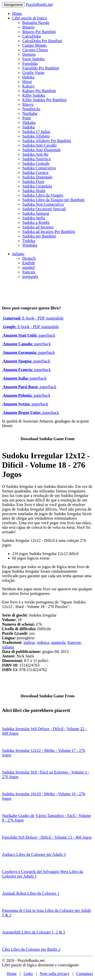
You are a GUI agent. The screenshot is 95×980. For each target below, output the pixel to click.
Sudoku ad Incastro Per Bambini (49, 232)
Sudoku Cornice (35, 173)
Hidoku (28, 77)
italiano (18, 254)
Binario (28, 27)
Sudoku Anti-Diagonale (42, 150)
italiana (8, 647)
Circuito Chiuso (35, 50)
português (30, 276)
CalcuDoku (32, 36)
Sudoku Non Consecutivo (43, 204)
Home (17, 14)
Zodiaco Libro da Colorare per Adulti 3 (34, 854)
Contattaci (85, 974)
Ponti (27, 118)
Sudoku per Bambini (39, 236)
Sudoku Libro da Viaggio (43, 195)
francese (74, 642)
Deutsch (29, 258)
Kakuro (28, 86)
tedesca (43, 642)
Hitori (27, 82)
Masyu (28, 104)
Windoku (30, 245)
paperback (29, 335)
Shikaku (29, 123)
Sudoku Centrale (36, 163)
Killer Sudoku (34, 95)
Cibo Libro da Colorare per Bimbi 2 (31, 949)
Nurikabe (30, 113)
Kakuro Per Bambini (39, 91)
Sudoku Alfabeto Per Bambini (47, 141)
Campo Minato (34, 45)
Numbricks (31, 109)
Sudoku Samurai (36, 213)
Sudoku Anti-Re (35, 154)
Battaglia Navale (36, 23)
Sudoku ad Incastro (38, 227)
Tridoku (29, 241)
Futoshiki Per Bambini (41, 68)
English (29, 263)
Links (28, 974)
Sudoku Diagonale (37, 177)
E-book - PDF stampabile (33, 318)
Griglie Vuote (33, 73)
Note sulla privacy (55, 974)
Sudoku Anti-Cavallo (40, 145)
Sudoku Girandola (37, 186)
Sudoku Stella (34, 218)
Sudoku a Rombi (36, 222)
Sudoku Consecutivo (39, 168)
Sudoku (29, 127)
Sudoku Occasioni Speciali (44, 209)
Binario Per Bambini (39, 32)
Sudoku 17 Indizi (36, 132)
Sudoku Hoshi (34, 191)
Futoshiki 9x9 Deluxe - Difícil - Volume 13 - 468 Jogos (47, 837)
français (29, 272)
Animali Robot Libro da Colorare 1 (31, 893)
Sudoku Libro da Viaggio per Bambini (53, 200)
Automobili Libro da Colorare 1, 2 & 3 (34, 932)
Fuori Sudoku (33, 59)
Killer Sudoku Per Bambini (44, 100)
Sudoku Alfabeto (36, 136)
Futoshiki (30, 63)
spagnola (58, 642)
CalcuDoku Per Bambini (42, 41)
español (29, 267)
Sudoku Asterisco (36, 159)
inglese (29, 642)
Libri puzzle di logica (30, 18)
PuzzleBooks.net (39, 4)
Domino (29, 54)
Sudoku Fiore (33, 182)
